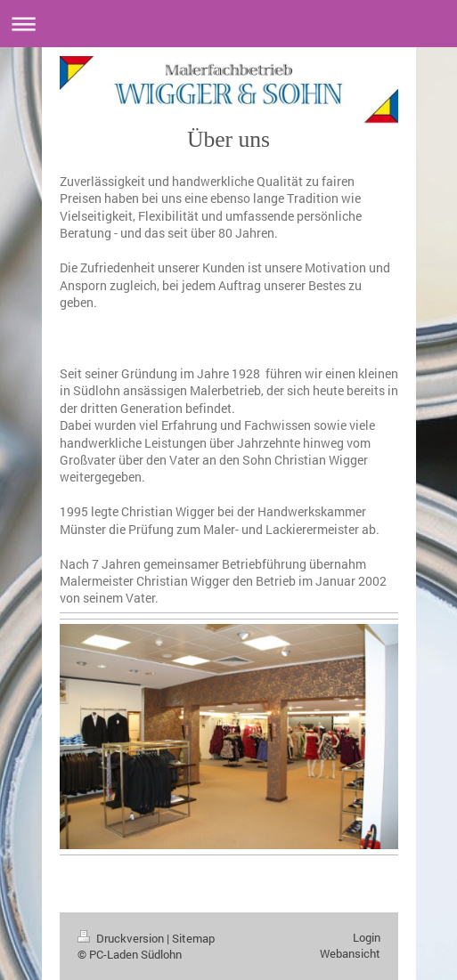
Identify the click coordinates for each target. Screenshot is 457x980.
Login (367, 937)
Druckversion (122, 938)
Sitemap (193, 938)
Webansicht (350, 953)
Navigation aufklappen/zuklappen (228, 24)
